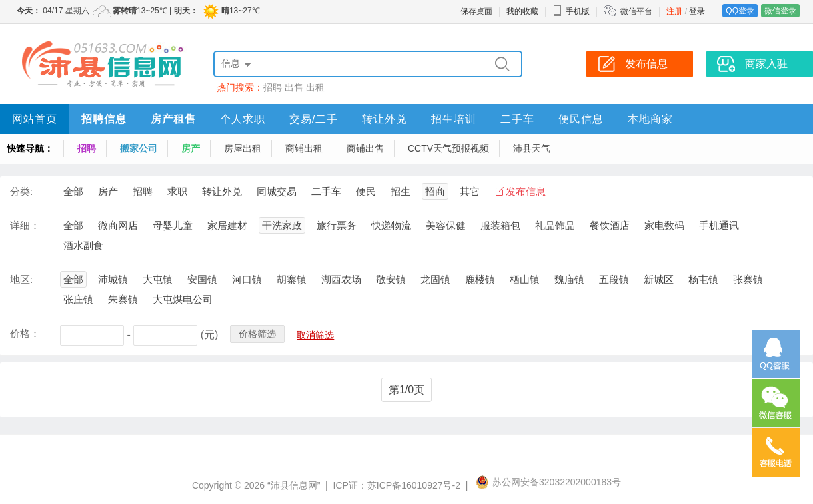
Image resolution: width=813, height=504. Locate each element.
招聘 (273, 87)
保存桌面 (476, 11)
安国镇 (202, 279)
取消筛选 (315, 335)
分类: (21, 191)
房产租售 (173, 119)
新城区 (659, 279)
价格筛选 (257, 334)
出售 (294, 87)
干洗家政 (282, 225)
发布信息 (526, 191)
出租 (315, 87)
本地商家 (650, 119)
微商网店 (118, 225)
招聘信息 (104, 119)
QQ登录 (740, 11)
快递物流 (391, 225)
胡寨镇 (292, 279)
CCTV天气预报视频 (448, 148)
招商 (435, 191)
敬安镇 (391, 279)
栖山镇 (525, 279)
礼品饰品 (555, 225)
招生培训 (454, 119)
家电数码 (664, 225)
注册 (674, 11)
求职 (177, 191)
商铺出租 (304, 148)
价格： (25, 333)
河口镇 (247, 279)
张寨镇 (748, 279)
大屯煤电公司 (183, 299)
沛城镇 (113, 279)
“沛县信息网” (294, 485)
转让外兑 (385, 119)
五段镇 (614, 279)
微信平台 (636, 11)
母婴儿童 (173, 225)
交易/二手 (314, 119)
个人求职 (243, 119)
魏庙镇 (569, 279)
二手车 (517, 119)
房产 (191, 148)
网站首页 (35, 119)
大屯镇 (158, 279)
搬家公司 (139, 148)
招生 (401, 191)
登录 (697, 11)
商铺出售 (365, 148)
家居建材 (227, 225)
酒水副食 (83, 245)
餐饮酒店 (610, 225)
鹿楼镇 (480, 279)
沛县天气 (532, 148)
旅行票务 (337, 225)
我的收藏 (522, 11)
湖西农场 (341, 279)
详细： (25, 225)
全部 (73, 191)
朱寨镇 (123, 299)
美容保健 (446, 225)
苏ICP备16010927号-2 (414, 485)
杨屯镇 (703, 279)
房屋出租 (243, 148)
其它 (470, 191)
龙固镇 (435, 279)
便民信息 (581, 119)
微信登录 (780, 11)
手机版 (571, 11)
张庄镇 (78, 299)
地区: (21, 279)
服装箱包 (500, 225)
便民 (366, 191)
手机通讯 (719, 225)
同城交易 (277, 191)
